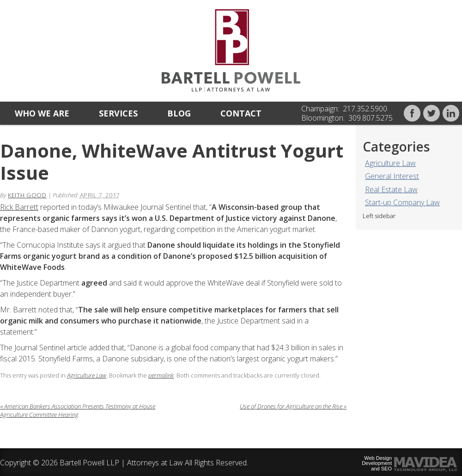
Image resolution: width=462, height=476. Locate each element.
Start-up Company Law (402, 202)
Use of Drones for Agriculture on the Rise (293, 406)
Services (118, 113)
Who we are (42, 113)
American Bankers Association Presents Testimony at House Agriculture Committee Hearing (78, 410)
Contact (241, 113)
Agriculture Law (390, 163)
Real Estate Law (391, 189)
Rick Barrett (19, 207)
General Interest (392, 176)
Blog (179, 113)
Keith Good (27, 195)
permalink (161, 375)
